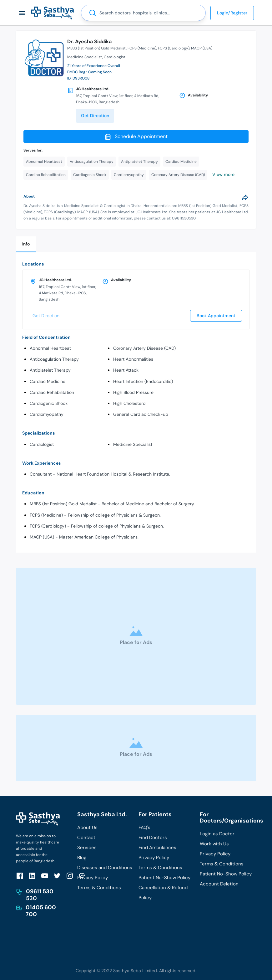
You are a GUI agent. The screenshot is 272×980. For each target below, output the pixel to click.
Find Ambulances (157, 848)
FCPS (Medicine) (142, 48)
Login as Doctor (217, 834)
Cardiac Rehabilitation (52, 392)
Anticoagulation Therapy (54, 359)
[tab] (26, 244)
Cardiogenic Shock (49, 403)
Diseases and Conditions (105, 868)
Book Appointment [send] (216, 316)
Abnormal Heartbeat (50, 348)
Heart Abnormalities (133, 359)
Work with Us (214, 844)
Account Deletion (219, 884)
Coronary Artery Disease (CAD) (144, 348)
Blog (82, 858)
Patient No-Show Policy (164, 878)
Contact (86, 838)
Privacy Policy (93, 878)
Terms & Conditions (99, 888)
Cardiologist (42, 444)
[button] (22, 13)
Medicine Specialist (133, 444)
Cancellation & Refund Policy (163, 893)
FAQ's (144, 828)
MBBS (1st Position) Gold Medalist (97, 48)
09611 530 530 (40, 895)
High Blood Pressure (133, 392)
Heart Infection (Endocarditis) (143, 381)
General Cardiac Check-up (141, 414)
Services (87, 848)
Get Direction (95, 116)
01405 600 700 (41, 911)
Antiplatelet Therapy (50, 370)
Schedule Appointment (136, 137)
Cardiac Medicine (48, 381)
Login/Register (232, 13)
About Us (87, 828)
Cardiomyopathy (47, 414)
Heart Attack (126, 370)
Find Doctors (153, 838)
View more (223, 174)
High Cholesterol (130, 403)
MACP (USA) (202, 48)
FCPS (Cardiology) (174, 48)
